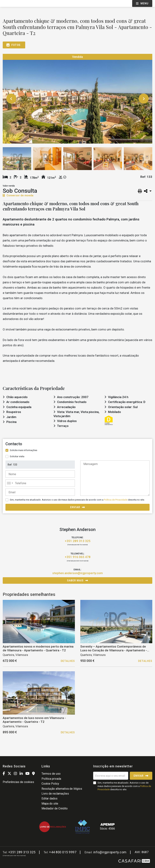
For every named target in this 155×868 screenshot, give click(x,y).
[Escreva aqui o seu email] (111, 776)
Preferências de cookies (18, 782)
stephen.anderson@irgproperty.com (78, 573)
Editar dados (49, 798)
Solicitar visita (17, 456)
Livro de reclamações (55, 794)
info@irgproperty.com (110, 852)
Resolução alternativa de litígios (62, 789)
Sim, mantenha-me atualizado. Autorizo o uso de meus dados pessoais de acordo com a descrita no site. (77, 500)
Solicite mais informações (23, 450)
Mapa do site (50, 804)
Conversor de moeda (18, 195)
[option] (77, 99)
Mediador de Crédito (55, 808)
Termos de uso (51, 774)
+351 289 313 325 (78, 541)
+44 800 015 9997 (63, 852)
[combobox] (40, 483)
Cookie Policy (50, 784)
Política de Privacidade (116, 500)
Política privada (51, 779)
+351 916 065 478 (78, 557)
